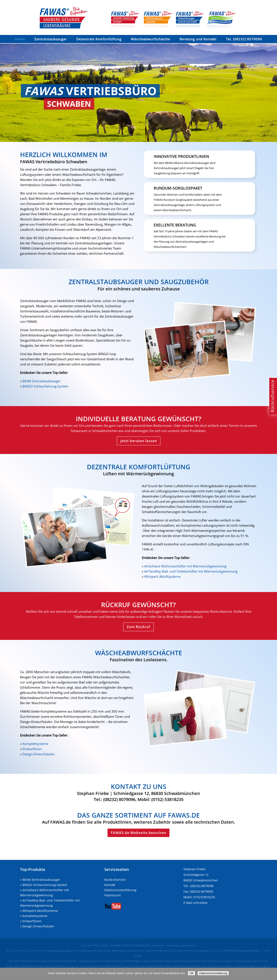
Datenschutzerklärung (120, 890)
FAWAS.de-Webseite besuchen (138, 833)
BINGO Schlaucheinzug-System (45, 885)
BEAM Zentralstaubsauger (41, 880)
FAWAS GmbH (100, 945)
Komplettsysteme (35, 916)
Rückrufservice (115, 880)
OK (192, 973)
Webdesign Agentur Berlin (182, 945)
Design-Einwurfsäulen (38, 926)
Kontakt (110, 885)
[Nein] (272, 974)
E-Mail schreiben (196, 903)
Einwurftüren (32, 921)
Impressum (113, 895)
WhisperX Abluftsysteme (40, 911)
